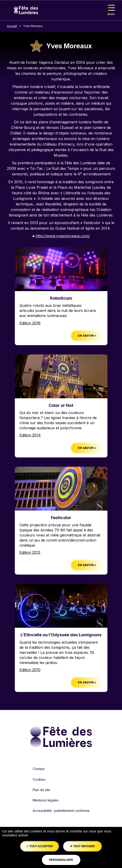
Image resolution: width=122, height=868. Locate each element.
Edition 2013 (30, 552)
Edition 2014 (30, 435)
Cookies (39, 779)
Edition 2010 (30, 670)
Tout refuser (82, 846)
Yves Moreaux (33, 26)
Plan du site (41, 790)
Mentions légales (46, 800)
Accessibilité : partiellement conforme (61, 811)
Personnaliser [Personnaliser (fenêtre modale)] (61, 860)
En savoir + (87, 336)
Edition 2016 (30, 323)
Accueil (12, 26)
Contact (39, 769)
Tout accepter (40, 846)
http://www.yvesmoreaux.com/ (63, 236)
